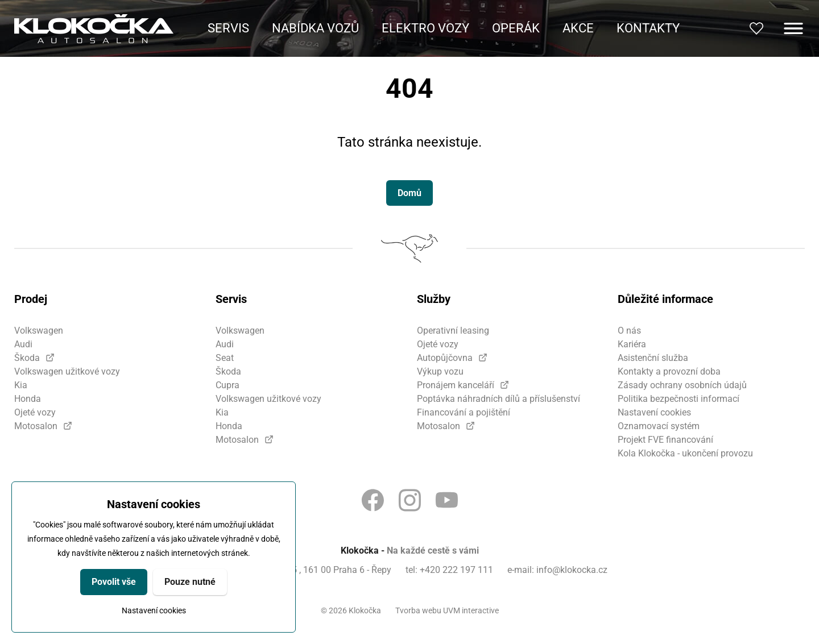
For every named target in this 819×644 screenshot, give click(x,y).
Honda (28, 399)
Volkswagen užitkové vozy (67, 371)
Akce (578, 28)
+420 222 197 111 (456, 570)
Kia (21, 385)
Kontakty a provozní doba (669, 371)
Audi (23, 344)
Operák (516, 28)
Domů (409, 193)
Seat (225, 358)
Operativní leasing (453, 331)
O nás (629, 331)
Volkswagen (39, 331)
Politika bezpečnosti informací (679, 399)
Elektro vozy (425, 28)
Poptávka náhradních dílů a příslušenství (499, 399)
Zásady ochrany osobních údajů (682, 385)
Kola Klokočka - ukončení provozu (685, 453)
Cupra (227, 385)
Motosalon (36, 426)
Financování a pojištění (464, 412)
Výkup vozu (440, 371)
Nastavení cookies (154, 610)
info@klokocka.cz (572, 570)
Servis (228, 28)
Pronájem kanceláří (456, 385)
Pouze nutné (190, 582)
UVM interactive (471, 610)
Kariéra (632, 344)
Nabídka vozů (315, 28)
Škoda (27, 358)
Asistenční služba (653, 358)
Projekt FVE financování (665, 440)
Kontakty (648, 28)
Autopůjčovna (445, 358)
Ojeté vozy (35, 412)
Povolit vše (114, 582)
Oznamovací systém (659, 426)
